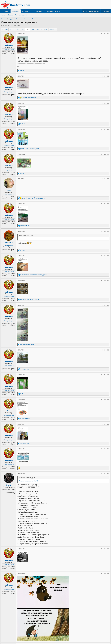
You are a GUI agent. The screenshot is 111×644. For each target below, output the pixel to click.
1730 (27, 29)
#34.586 (106, 179)
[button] (33, 11)
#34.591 (106, 305)
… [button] (13, 29)
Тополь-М (6, 26)
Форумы (16, 11)
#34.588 (106, 231)
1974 (46, 29)
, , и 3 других (33, 275)
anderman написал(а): (26, 478)
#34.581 (106, 34)
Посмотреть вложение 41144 (28, 481)
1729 (22, 29)
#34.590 (106, 280)
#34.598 (106, 549)
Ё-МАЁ (9, 485)
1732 (37, 29)
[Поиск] (105, 11)
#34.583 (106, 103)
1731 (32, 29)
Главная (6, 11)
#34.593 (106, 375)
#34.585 (106, 154)
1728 (17, 29)
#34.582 (106, 76)
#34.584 (106, 130)
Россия (13, 251)
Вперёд (52, 29)
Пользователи (53, 11)
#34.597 (106, 474)
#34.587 (106, 204)
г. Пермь (13, 54)
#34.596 (106, 449)
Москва (13, 199)
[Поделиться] (102, 34)
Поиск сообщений (21, 15)
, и (30, 300)
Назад (5, 29)
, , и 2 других (30, 149)
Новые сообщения (7, 15)
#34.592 (106, 350)
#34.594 (106, 399)
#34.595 (106, 424)
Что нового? (27, 11)
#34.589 (106, 256)
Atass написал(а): (25, 235)
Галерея (39, 11)
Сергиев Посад (11, 493)
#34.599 (106, 573)
